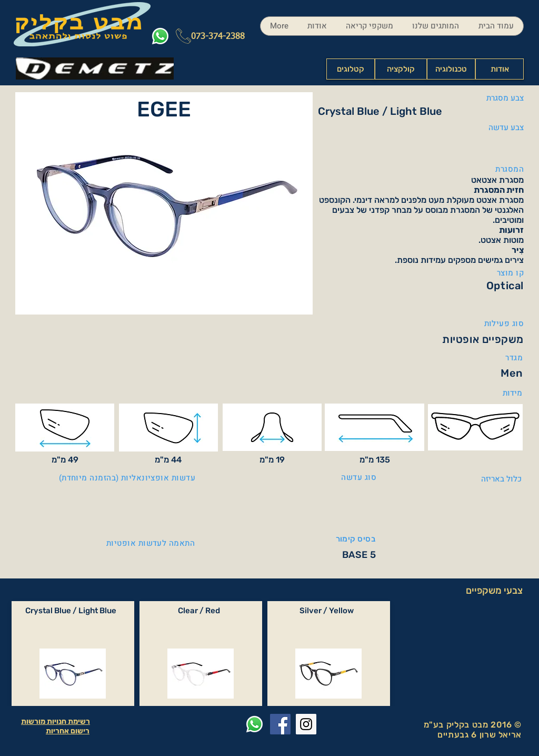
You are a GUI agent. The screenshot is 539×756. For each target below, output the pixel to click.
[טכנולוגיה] (451, 69)
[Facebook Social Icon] (280, 724)
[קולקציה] (401, 69)
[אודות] (500, 69)
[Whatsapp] (160, 36)
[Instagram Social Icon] (306, 724)
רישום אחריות (68, 731)
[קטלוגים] (351, 69)
